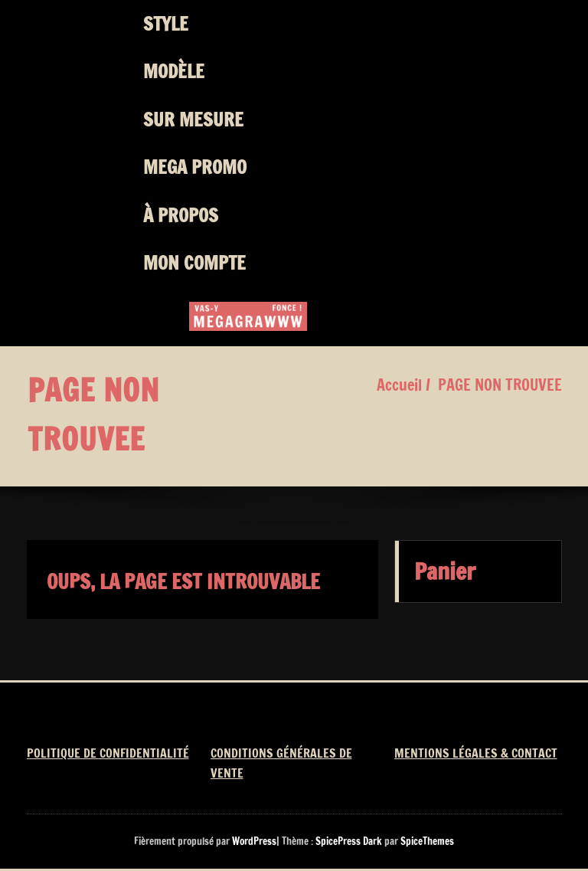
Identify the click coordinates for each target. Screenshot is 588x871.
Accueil (399, 385)
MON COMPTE (194, 263)
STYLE (166, 24)
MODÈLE (174, 71)
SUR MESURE (193, 120)
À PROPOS (181, 215)
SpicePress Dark (349, 841)
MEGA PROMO (195, 167)
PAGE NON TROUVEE (500, 385)
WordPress (254, 841)
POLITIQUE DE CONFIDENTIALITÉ (108, 753)
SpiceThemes (426, 841)
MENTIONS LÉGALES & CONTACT (476, 753)
